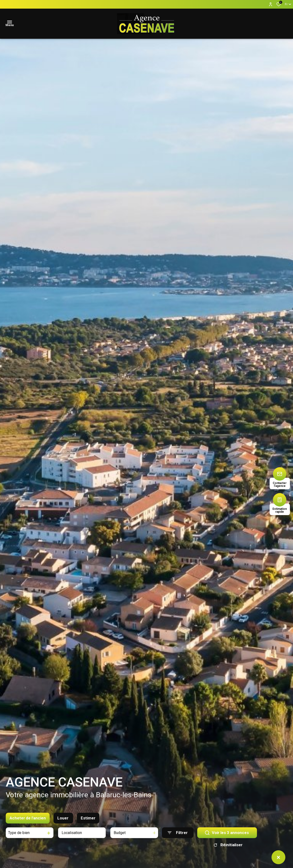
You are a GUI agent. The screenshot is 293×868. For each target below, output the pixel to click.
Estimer (88, 819)
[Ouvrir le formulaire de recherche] (178, 834)
